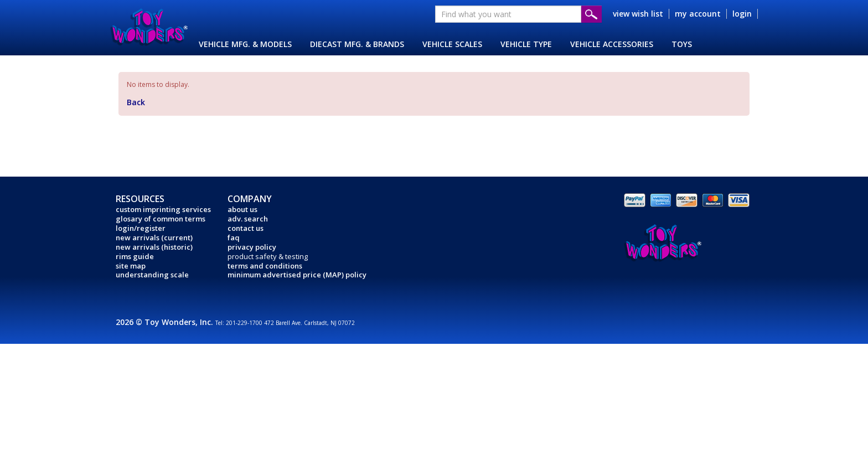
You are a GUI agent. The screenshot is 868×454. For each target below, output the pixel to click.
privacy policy (252, 247)
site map (131, 266)
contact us (246, 228)
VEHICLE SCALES (452, 44)
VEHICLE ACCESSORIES (612, 44)
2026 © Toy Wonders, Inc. (166, 322)
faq (234, 238)
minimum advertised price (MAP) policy (297, 275)
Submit (591, 14)
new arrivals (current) (154, 238)
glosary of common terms (161, 219)
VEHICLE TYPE (526, 44)
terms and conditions (265, 266)
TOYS (682, 44)
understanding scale (152, 275)
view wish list (638, 14)
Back (136, 102)
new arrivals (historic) (154, 247)
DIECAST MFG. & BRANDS (357, 44)
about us (242, 209)
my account (698, 14)
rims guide (135, 256)
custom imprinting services (163, 209)
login (742, 14)
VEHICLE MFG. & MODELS (245, 44)
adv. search (248, 219)
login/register (141, 228)
